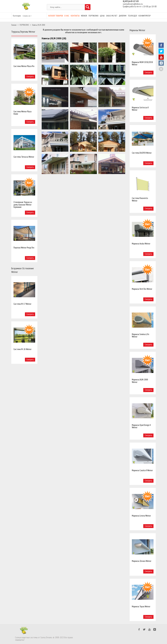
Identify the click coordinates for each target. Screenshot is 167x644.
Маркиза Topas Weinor (141, 606)
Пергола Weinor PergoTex (24, 248)
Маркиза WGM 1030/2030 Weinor (142, 63)
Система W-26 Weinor (22, 349)
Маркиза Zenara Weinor (142, 561)
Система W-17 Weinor (22, 304)
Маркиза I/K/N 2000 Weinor (140, 381)
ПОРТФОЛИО (24, 25)
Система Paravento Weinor (140, 199)
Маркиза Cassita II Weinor (142, 470)
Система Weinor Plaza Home (22, 113)
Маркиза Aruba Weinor (141, 244)
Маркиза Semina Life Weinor (141, 335)
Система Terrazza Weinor (24, 157)
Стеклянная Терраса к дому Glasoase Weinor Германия (23, 205)
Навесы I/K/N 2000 (39, 25)
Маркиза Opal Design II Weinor (141, 426)
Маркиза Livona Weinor (141, 516)
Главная (14, 25)
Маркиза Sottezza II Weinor (140, 109)
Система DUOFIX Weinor (142, 153)
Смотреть (30, 76)
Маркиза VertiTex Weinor (142, 289)
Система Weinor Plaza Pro (24, 66)
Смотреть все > (27, 16)
